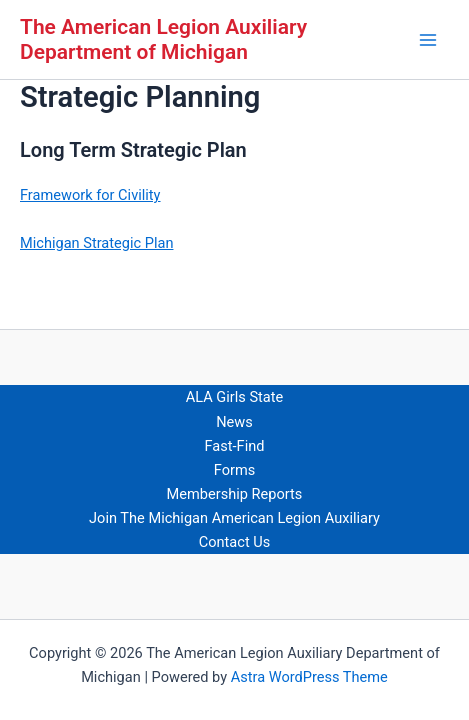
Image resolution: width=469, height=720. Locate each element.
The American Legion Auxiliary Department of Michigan (163, 39)
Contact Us (235, 542)
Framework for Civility (90, 195)
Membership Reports (235, 494)
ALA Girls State (235, 397)
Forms (234, 470)
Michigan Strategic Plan (96, 243)
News (234, 422)
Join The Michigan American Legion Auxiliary (234, 518)
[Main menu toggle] (428, 40)
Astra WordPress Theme (309, 677)
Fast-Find (235, 446)
